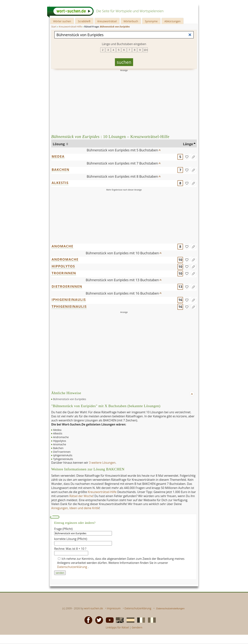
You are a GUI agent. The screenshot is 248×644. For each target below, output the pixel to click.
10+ (146, 50)
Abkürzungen (173, 21)
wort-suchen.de (94, 608)
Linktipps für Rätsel (117, 627)
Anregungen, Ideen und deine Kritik (75, 508)
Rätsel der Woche (81, 496)
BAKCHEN (61, 170)
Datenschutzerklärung (73, 567)
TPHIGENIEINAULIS (69, 306)
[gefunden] (187, 157)
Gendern (137, 627)
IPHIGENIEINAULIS (69, 300)
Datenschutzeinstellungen (170, 608)
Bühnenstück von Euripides (70, 399)
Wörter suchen (62, 21)
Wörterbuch (131, 21)
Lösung (59, 144)
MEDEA (58, 156)
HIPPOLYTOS (63, 266)
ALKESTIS (60, 183)
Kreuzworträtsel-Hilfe (102, 492)
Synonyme (151, 21)
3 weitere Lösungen (102, 463)
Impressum (114, 608)
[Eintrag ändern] (193, 157)
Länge (188, 144)
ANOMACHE (62, 246)
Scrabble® (84, 21)
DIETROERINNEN (67, 286)
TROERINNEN (64, 273)
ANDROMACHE (65, 259)
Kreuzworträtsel (107, 21)
